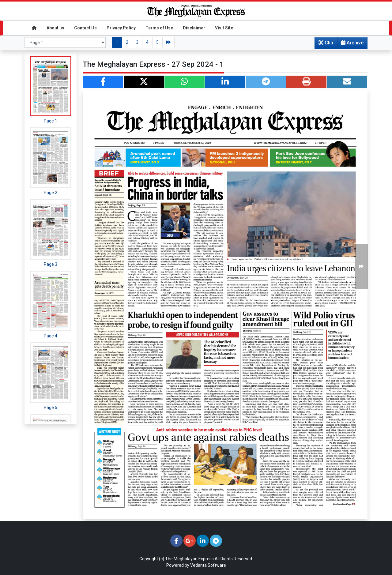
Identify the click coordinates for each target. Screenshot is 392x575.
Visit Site (224, 28)
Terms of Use (159, 28)
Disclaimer (194, 28)
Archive (351, 44)
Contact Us (85, 28)
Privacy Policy (121, 28)
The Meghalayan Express (189, 559)
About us (55, 28)
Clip (326, 43)
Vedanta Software (208, 565)
